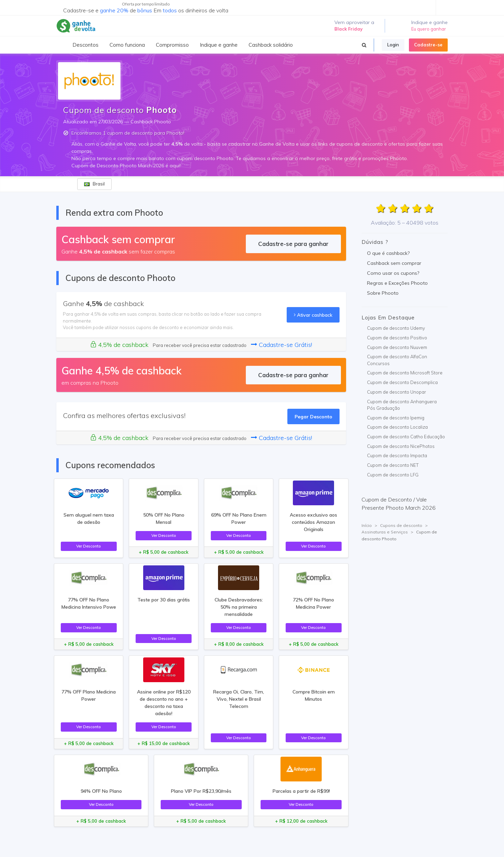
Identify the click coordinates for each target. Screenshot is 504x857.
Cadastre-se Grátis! (282, 345)
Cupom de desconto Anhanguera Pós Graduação (402, 405)
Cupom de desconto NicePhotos (401, 446)
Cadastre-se (428, 45)
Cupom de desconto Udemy (396, 328)
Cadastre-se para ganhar (293, 244)
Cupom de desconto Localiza (397, 427)
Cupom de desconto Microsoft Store (405, 373)
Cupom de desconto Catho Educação (406, 437)
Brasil (94, 184)
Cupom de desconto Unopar (397, 392)
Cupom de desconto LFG (393, 475)
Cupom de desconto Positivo (397, 338)
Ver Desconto (89, 546)
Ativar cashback (313, 315)
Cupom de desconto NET (393, 465)
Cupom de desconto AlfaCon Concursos (397, 360)
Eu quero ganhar (429, 29)
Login (393, 45)
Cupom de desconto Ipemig (396, 418)
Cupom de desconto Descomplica (402, 382)
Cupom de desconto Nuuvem (397, 347)
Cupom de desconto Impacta (397, 455)
